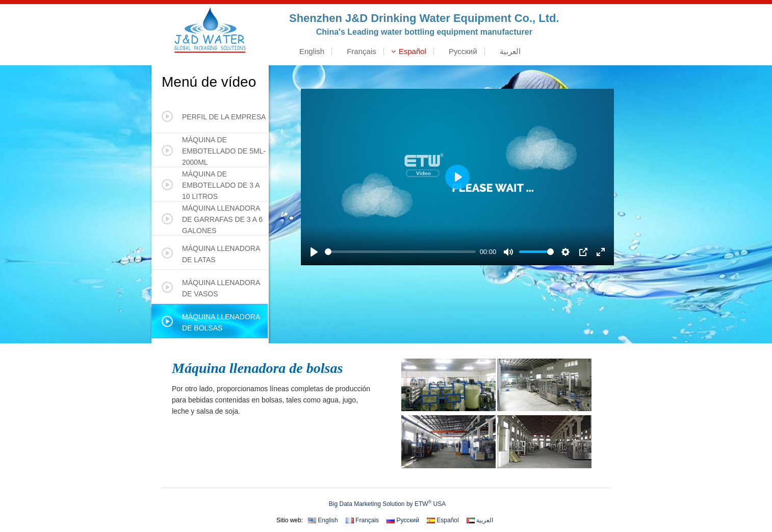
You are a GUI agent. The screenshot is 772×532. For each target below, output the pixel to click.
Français (358, 51)
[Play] (314, 252)
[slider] (400, 252)
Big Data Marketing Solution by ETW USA (387, 503)
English (308, 51)
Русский (459, 51)
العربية (506, 51)
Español (409, 51)
